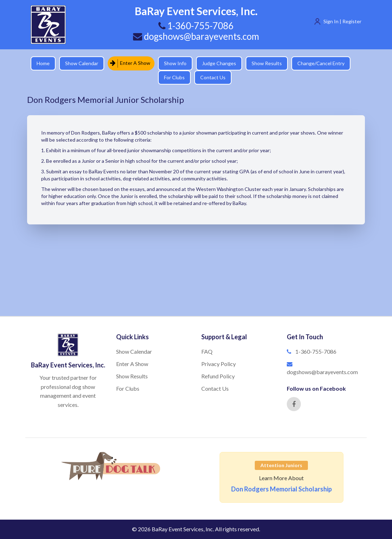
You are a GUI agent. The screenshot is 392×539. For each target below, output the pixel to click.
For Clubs (174, 77)
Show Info (175, 63)
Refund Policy (218, 376)
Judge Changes (219, 63)
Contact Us (213, 77)
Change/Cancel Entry (321, 63)
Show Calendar (82, 63)
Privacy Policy (219, 364)
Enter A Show (130, 63)
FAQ (207, 351)
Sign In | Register (342, 21)
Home (43, 63)
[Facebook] (294, 404)
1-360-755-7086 (316, 351)
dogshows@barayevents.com (196, 36)
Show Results (267, 63)
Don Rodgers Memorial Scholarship (282, 489)
